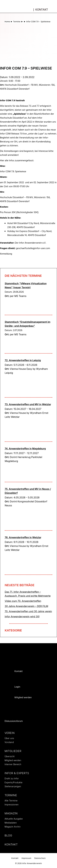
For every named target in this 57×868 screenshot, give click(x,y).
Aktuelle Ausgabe (14, 819)
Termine (17, 22)
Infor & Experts (17, 773)
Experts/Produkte (13, 782)
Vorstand (9, 742)
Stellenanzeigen (13, 786)
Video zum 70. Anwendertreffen (23, 601)
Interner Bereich (13, 764)
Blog (8, 835)
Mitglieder (13, 751)
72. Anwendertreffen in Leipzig (23, 360)
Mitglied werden (23, 698)
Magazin (11, 813)
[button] (54, 10)
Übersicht (10, 756)
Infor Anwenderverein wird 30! (22, 617)
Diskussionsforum (14, 721)
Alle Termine (11, 801)
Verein (10, 733)
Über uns (9, 738)
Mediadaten (11, 823)
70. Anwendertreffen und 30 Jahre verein (28, 611)
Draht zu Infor (12, 778)
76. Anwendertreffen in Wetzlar (23, 537)
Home (7, 22)
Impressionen (12, 805)
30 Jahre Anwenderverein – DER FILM (26, 606)
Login (17, 687)
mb (30, 9)
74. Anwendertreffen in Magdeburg (25, 449)
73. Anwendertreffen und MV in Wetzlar (28, 404)
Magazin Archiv (13, 827)
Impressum (26, 858)
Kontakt (42, 10)
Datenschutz (40, 858)
